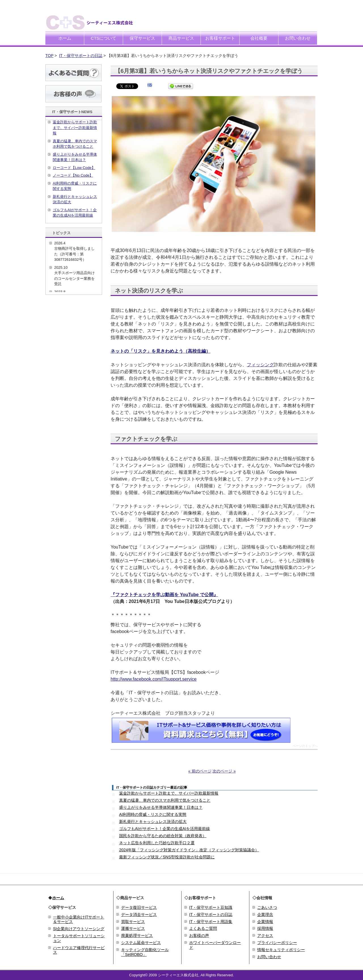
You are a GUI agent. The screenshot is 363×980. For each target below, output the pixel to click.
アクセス (265, 935)
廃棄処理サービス (137, 935)
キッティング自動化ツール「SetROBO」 (145, 952)
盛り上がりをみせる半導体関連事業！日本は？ (161, 807)
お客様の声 (199, 935)
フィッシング (260, 365)
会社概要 (259, 38)
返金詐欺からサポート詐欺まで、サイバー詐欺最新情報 (169, 793)
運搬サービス (133, 928)
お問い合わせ (298, 38)
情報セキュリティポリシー (281, 950)
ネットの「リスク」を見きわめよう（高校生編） (161, 351)
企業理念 (265, 915)
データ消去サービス (139, 915)
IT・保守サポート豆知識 (211, 907)
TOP (49, 56)
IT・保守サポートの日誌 (81, 56)
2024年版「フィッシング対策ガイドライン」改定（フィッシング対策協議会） (189, 850)
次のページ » (224, 771)
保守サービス (142, 38)
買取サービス (133, 922)
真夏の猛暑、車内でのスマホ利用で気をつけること (165, 800)
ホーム (65, 38)
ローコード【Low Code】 (74, 168)
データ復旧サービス (139, 907)
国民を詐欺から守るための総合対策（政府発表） (163, 836)
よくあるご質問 (203, 928)
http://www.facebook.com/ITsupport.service (154, 679)
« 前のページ (200, 771)
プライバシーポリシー (277, 943)
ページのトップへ (305, 746)
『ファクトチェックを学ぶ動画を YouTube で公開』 (164, 595)
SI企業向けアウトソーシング (79, 929)
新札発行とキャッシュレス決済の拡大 (153, 822)
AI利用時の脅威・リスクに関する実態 (153, 814)
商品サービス (181, 38)
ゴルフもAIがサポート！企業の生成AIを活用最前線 (164, 829)
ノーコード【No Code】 (73, 175)
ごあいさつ (267, 907)
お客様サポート (220, 38)
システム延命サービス (141, 943)
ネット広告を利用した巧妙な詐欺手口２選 (157, 843)
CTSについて (104, 38)
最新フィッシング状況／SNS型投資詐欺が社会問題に (167, 857)
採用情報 (265, 928)
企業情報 (265, 922)
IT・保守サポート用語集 (211, 922)
